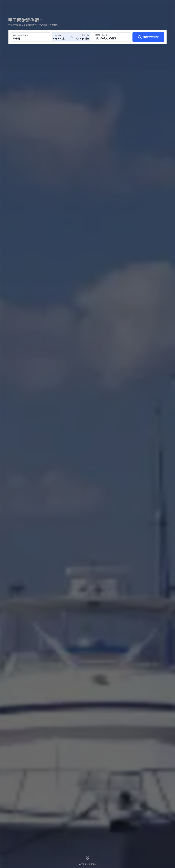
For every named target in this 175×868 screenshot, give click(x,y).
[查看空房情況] (148, 37)
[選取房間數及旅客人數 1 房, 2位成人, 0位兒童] (112, 37)
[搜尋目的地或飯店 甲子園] (30, 37)
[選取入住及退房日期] (61, 37)
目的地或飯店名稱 (21, 35)
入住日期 (57, 35)
